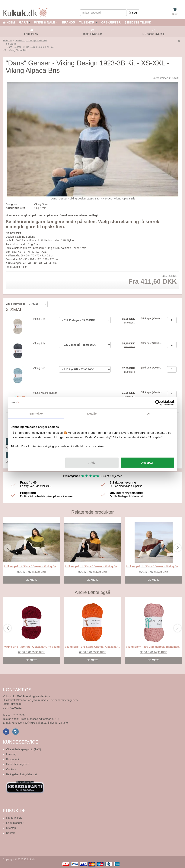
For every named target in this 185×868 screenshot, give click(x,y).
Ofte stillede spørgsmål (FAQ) (24, 749)
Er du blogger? (15, 823)
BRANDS (68, 22)
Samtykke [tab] (36, 413)
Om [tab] (149, 413)
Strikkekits (11, 44)
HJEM (9, 22)
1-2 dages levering (153, 34)
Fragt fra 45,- (32, 34)
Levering (11, 754)
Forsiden (7, 41)
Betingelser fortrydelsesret (22, 774)
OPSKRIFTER (111, 22)
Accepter (147, 463)
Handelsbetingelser (18, 764)
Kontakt (11, 833)
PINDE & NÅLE (45, 22)
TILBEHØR (87, 22)
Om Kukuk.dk (14, 818)
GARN (23, 22)
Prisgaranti (13, 759)
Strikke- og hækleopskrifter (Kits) (32, 41)
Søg (133, 13)
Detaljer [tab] (93, 413)
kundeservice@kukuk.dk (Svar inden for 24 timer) (41, 723)
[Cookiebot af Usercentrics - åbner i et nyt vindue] (158, 403)
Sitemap (11, 828)
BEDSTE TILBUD (138, 22)
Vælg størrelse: (15, 304)
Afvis (92, 463)
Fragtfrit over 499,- (92, 34)
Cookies (11, 769)
